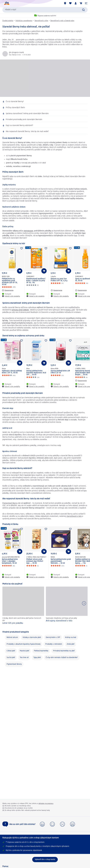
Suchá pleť (11, 658)
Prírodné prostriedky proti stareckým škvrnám (24, 120)
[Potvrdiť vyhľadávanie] (83, 10)
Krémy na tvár (71, 637)
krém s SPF (70, 310)
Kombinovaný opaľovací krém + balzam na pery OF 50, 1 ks (36, 281)
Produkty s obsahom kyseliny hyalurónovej (24, 644)
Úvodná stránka (8, 21)
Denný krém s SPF (53, 637)
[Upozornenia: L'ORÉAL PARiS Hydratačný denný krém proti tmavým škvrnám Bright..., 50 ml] (81, 381)
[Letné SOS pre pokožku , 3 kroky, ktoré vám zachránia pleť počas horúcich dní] (23, 607)
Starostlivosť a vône (41, 21)
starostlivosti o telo (74, 516)
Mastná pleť (24, 651)
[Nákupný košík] (81, 3)
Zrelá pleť (71, 644)
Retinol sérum (12, 637)
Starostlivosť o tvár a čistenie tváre (62, 21)
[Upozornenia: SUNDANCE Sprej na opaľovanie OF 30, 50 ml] (81, 290)
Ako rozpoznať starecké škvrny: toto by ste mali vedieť (27, 132)
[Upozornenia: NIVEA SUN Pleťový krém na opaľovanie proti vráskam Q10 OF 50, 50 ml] (8, 290)
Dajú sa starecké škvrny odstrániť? (19, 126)
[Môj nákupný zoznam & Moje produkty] (70, 3)
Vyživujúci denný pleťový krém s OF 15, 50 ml (12, 372)
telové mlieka (69, 488)
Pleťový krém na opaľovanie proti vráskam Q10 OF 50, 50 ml (10, 282)
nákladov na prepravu (46, 804)
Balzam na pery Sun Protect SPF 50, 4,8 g (59, 280)
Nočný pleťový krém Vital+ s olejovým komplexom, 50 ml (10, 561)
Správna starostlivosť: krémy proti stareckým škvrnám (27, 114)
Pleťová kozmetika (41, 651)
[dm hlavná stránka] (7, 3)
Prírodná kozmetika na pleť (64, 651)
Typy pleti (37, 658)
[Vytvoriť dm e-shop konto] (45, 860)
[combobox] (45, 10)
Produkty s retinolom (54, 644)
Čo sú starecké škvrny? (15, 102)
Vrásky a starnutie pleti (32, 637)
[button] (86, 3)
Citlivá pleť (11, 651)
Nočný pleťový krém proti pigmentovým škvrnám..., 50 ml (61, 561)
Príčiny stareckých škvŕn (15, 108)
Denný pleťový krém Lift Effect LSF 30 (60, 372)
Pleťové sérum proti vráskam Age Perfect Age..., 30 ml (35, 561)
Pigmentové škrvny (14, 664)
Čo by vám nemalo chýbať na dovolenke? (62, 658)
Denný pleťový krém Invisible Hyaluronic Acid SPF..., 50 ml (36, 373)
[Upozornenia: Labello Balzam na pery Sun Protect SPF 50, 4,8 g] (56, 290)
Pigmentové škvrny (10, 503)
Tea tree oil (24, 658)
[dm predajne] (65, 3)
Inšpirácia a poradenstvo (24, 21)
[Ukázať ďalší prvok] (86, 356)
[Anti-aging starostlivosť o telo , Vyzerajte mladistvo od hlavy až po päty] (67, 607)
